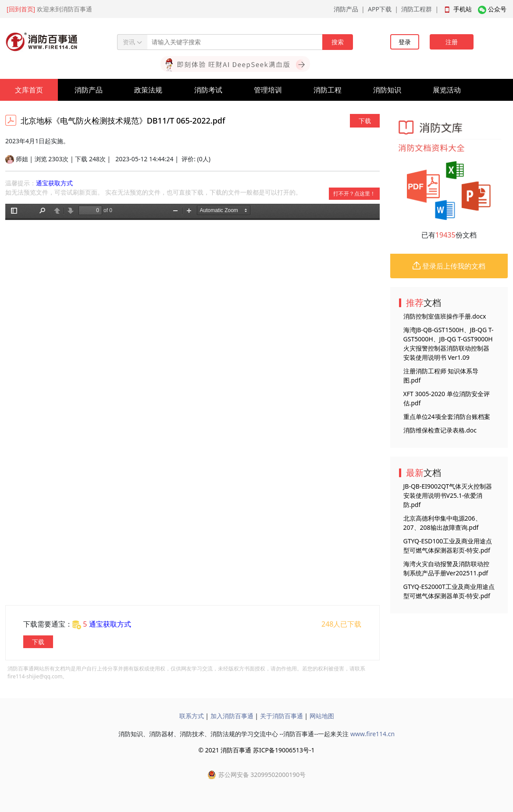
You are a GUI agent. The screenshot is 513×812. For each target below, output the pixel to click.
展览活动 (447, 90)
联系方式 (192, 716)
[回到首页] (21, 9)
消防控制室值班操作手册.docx (445, 316)
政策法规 (148, 90)
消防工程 (328, 90)
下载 (365, 121)
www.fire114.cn (372, 734)
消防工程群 (417, 9)
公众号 (497, 9)
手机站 (463, 9)
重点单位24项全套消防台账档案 (447, 417)
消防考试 (208, 90)
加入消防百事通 (232, 716)
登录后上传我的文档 (449, 266)
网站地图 (322, 716)
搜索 (338, 42)
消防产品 (346, 9)
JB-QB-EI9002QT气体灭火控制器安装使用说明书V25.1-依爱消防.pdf (448, 495)
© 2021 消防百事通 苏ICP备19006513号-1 (256, 750)
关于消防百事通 (281, 716)
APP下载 (380, 9)
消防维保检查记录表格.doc (440, 430)
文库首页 (29, 90)
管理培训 (268, 90)
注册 (452, 42)
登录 (405, 42)
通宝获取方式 (54, 183)
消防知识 (387, 90)
